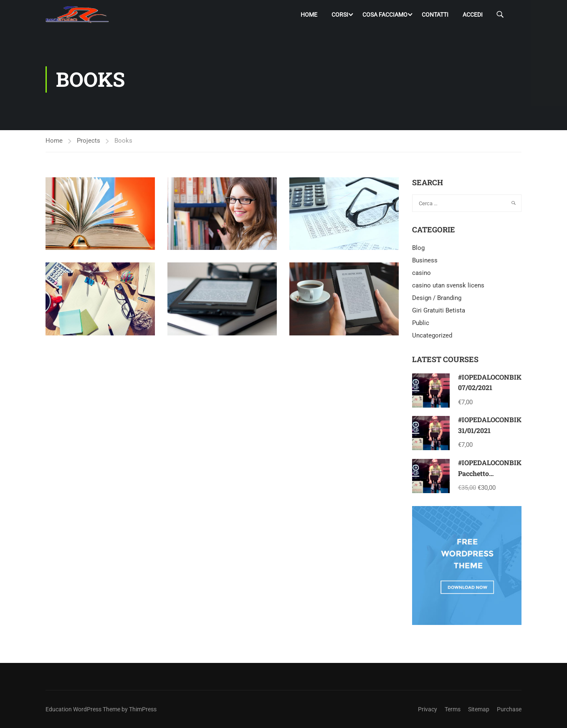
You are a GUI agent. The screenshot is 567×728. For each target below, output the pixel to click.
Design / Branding (437, 298)
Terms (453, 709)
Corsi (340, 15)
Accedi (473, 15)
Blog (418, 248)
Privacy (428, 709)
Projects (89, 141)
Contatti (435, 15)
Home (309, 15)
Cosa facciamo (385, 15)
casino (421, 273)
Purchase (509, 709)
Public (421, 323)
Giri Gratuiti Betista (439, 311)
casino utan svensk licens (448, 286)
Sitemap (479, 709)
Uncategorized (432, 336)
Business (425, 261)
